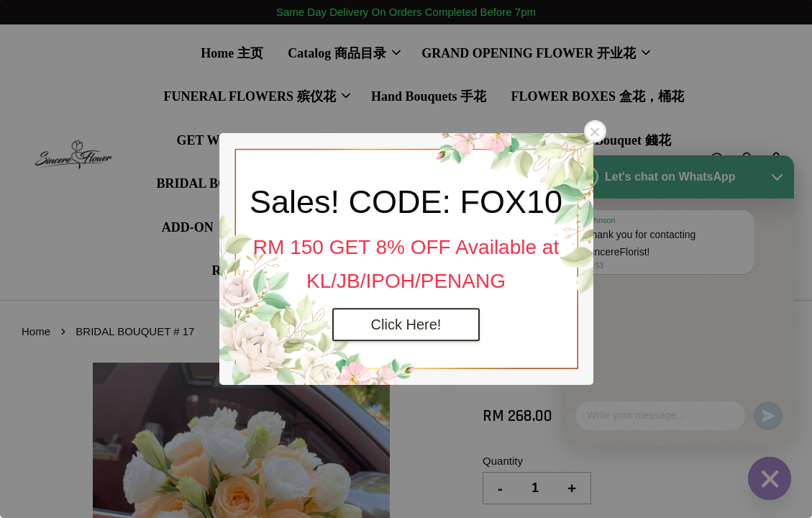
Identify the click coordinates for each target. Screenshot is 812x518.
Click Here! (406, 324)
